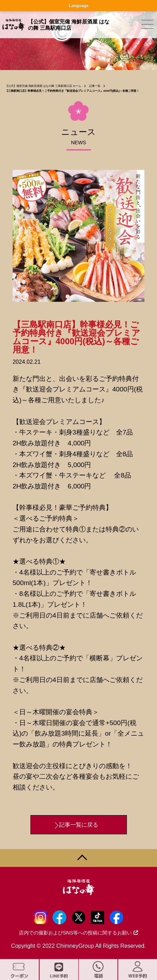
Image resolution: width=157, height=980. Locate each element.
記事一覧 (95, 86)
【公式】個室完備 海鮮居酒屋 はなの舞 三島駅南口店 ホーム (43, 86)
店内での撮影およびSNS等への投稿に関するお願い (79, 933)
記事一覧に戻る (79, 825)
